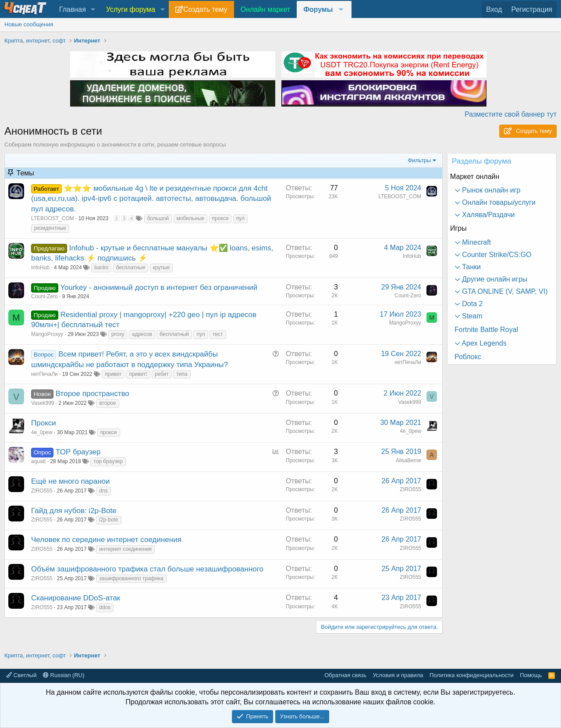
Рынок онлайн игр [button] (490, 190)
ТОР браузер (78, 452)
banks (101, 268)
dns (103, 491)
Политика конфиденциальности (472, 675)
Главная (73, 9)
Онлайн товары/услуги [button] (498, 202)
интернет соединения (125, 549)
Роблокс (468, 357)
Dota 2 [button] (472, 304)
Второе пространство (92, 394)
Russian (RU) (64, 675)
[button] (93, 10)
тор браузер (108, 461)
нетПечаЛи (44, 374)
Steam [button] (471, 316)
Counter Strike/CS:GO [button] (496, 255)
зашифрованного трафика (131, 578)
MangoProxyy (47, 334)
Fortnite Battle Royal (486, 330)
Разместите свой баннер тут (511, 114)
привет (113, 374)
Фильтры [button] (419, 160)
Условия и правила (398, 675)
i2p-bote (108, 520)
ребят (162, 374)
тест (218, 334)
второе (107, 403)
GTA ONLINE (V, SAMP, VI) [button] (504, 291)
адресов (142, 334)
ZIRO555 (42, 491)
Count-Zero (44, 296)
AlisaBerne (408, 460)
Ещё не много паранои (71, 481)
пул (240, 218)
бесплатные (131, 268)
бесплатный (174, 334)
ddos (105, 607)
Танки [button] (470, 267)
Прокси (44, 423)
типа (182, 374)
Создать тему (205, 9)
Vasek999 (43, 403)
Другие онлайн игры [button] (494, 279)
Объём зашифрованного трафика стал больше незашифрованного (147, 569)
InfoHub (40, 268)
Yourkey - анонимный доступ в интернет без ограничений (159, 287)
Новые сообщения (29, 24)
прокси (220, 218)
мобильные (191, 218)
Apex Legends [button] (483, 343)
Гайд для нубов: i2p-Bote (74, 511)
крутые (162, 268)
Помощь (531, 675)
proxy (118, 334)
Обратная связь (345, 675)
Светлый (21, 675)
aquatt (38, 461)
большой (158, 218)
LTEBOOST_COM (53, 218)
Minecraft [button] (476, 242)
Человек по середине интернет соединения (106, 540)
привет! (138, 374)
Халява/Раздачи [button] (488, 215)
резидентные (50, 228)
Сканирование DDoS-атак (76, 598)
